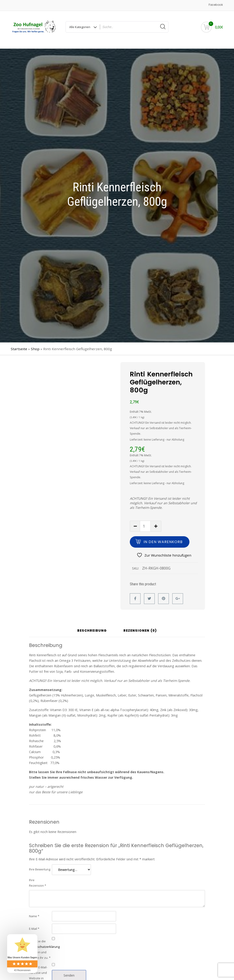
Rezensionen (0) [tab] (140, 626)
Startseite (19, 344)
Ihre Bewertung (40, 864)
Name (34, 911)
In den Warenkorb (163, 537)
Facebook (216, 5)
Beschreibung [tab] (92, 626)
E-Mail (34, 924)
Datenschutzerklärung (44, 942)
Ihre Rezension (38, 878)
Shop (35, 344)
